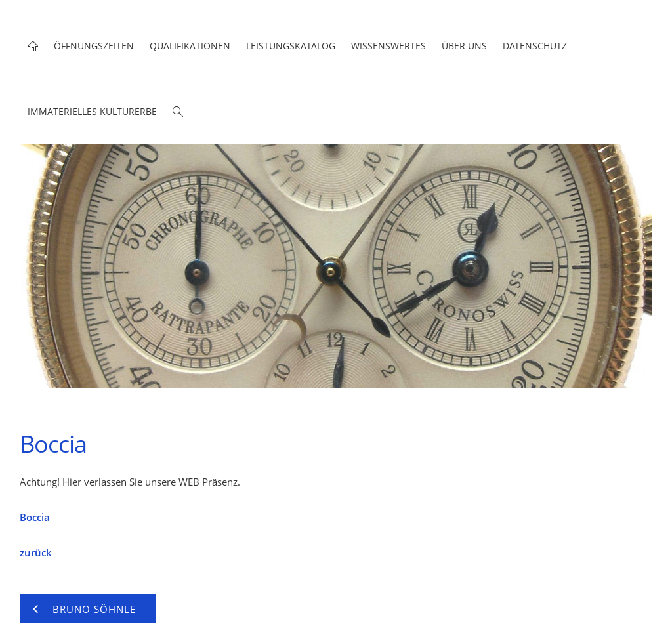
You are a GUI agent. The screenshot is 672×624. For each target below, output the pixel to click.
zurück (36, 552)
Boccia (35, 517)
